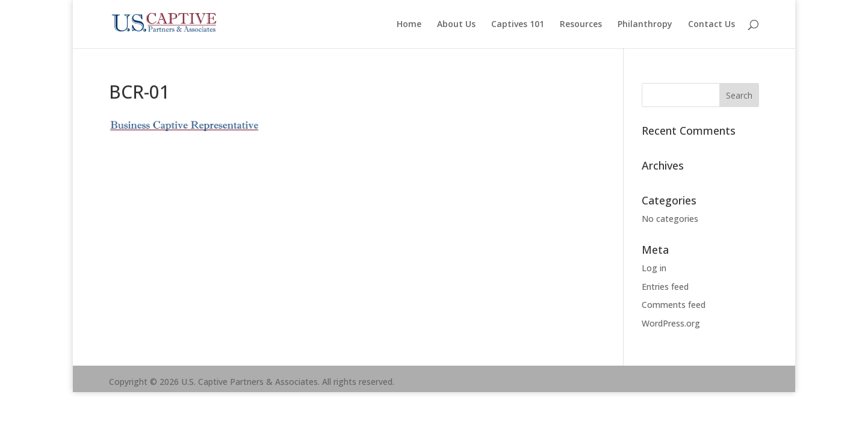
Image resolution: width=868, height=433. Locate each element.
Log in (654, 268)
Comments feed (674, 305)
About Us (456, 25)
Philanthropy (645, 25)
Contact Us (711, 25)
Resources (581, 25)
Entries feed (665, 287)
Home (409, 25)
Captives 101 (518, 25)
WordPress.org (671, 323)
